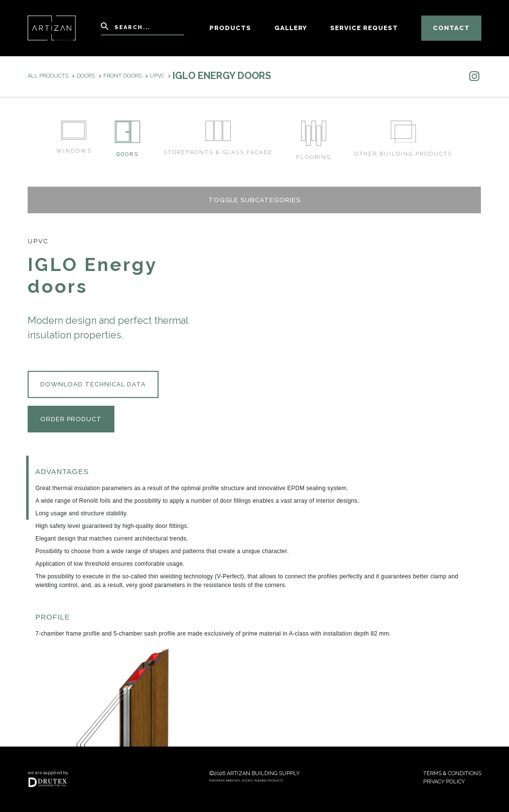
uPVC (157, 76)
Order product (71, 419)
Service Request (364, 28)
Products (230, 28)
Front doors (122, 76)
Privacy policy (444, 782)
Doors (86, 76)
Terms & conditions (452, 773)
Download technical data (93, 384)
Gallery (291, 28)
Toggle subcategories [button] (254, 200)
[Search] (143, 28)
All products (48, 76)
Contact (451, 28)
